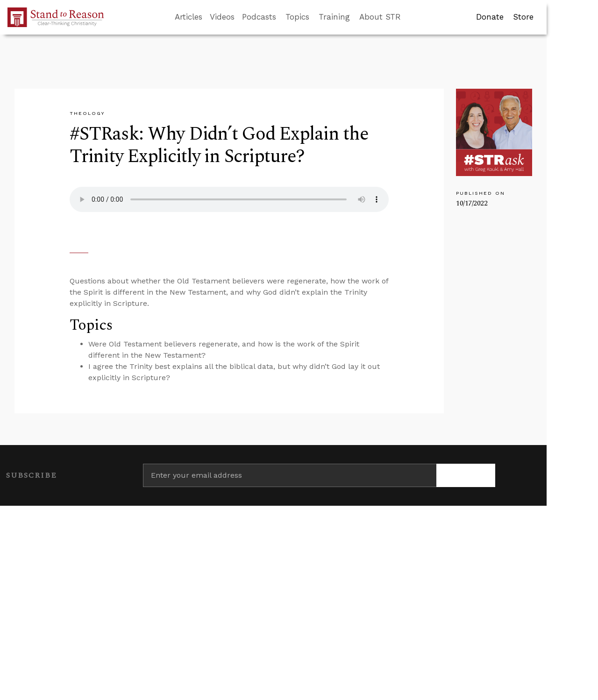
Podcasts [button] (259, 17)
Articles (189, 17)
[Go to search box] (409, 17)
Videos (222, 17)
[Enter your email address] (290, 475)
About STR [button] (380, 17)
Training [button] (334, 17)
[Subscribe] (466, 475)
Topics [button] (297, 17)
